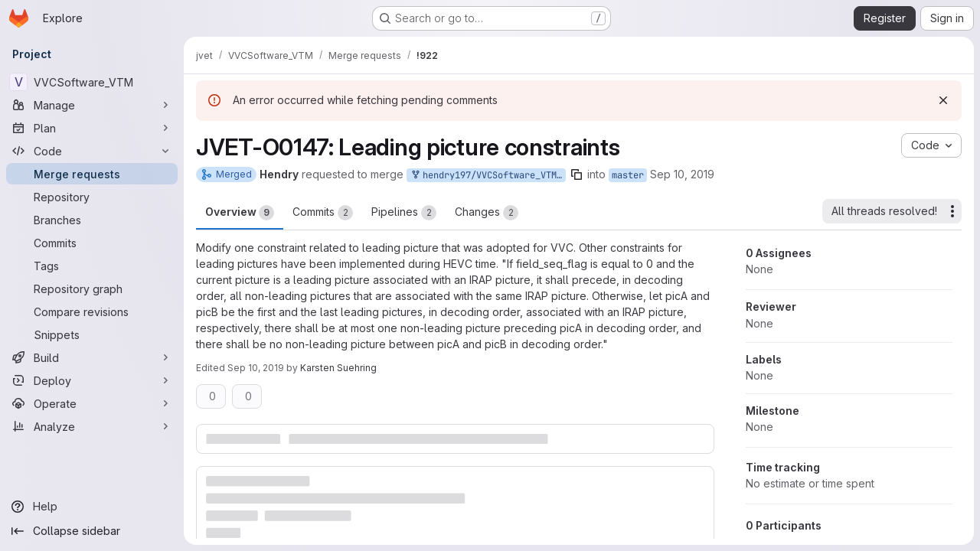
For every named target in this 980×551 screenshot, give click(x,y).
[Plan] (92, 128)
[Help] (92, 507)
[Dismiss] (943, 100)
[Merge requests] (92, 174)
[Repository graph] (92, 289)
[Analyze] (92, 426)
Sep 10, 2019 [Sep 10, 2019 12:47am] (682, 174)
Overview (240, 213)
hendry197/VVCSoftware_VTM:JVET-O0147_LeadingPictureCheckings (488, 176)
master (628, 175)
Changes (487, 213)
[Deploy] (92, 380)
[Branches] (92, 220)
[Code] (92, 151)
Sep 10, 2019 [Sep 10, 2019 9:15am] (256, 368)
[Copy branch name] (577, 174)
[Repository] (92, 197)
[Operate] (92, 403)
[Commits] (92, 243)
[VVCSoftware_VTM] (92, 82)
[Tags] (92, 266)
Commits (323, 213)
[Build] (92, 357)
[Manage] (92, 105)
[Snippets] (92, 334)
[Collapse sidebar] (92, 531)
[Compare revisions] (92, 311)
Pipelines (404, 213)
